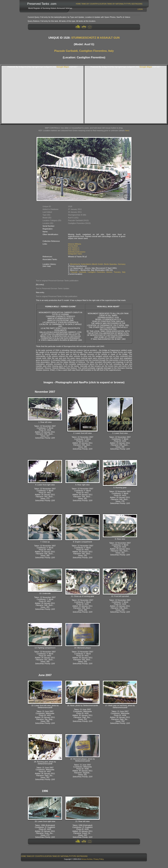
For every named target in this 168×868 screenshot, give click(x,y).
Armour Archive (87, 859)
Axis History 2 (74, 250)
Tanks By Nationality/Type (119, 4)
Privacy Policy (99, 859)
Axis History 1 (74, 248)
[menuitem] (78, 4)
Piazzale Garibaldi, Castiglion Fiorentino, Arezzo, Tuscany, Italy (98, 272)
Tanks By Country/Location (94, 4)
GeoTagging (137, 4)
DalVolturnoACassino (77, 252)
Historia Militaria (75, 244)
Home (78, 4)
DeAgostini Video (75, 254)
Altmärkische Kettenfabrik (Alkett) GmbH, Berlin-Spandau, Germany (98, 264)
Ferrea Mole (73, 246)
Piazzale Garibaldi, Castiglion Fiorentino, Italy (84, 51)
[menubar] (109, 4)
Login (140, 9)
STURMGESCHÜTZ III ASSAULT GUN (95, 38)
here (127, 131)
